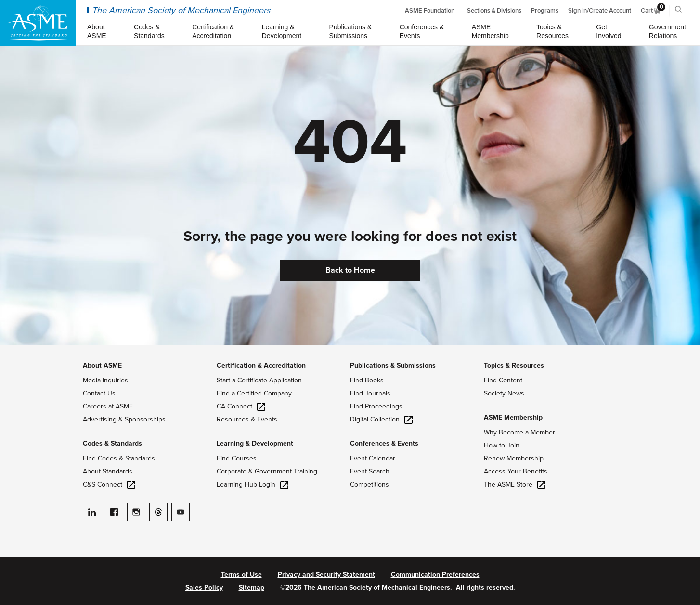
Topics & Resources (514, 365)
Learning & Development (255, 443)
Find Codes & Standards (119, 458)
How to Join (502, 445)
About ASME (102, 365)
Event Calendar (373, 458)
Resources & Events (247, 419)
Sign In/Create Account (600, 11)
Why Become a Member (519, 432)
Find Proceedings (376, 406)
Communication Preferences (435, 575)
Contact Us (99, 393)
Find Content (503, 380)
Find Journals (370, 393)
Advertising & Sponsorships (124, 419)
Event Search (370, 471)
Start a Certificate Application (259, 380)
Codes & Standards (112, 443)
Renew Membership (514, 458)
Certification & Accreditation (261, 365)
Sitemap (252, 588)
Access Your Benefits (516, 471)
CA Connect (241, 406)
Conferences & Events (384, 443)
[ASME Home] (38, 23)
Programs (545, 11)
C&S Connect (109, 484)
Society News (504, 393)
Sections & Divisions (494, 11)
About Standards (108, 471)
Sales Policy (204, 588)
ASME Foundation (430, 11)
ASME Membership (513, 417)
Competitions (369, 484)
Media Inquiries (105, 380)
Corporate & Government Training (267, 471)
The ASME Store (515, 484)
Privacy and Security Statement (326, 575)
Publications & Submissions (393, 365)
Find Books (367, 380)
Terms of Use (241, 575)
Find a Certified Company (254, 393)
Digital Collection (381, 419)
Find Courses (237, 458)
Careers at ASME (108, 406)
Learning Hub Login (253, 484)
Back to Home (350, 270)
